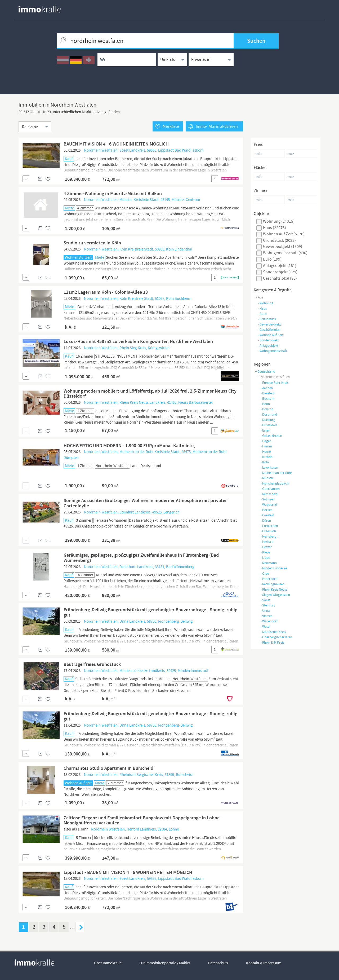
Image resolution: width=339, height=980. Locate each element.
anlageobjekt (268, 346)
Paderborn (269, 579)
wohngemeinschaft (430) (285, 253)
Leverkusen (269, 467)
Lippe (265, 558)
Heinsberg (268, 536)
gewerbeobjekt (269, 324)
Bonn (265, 404)
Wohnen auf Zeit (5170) (284, 234)
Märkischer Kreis (273, 632)
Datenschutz (218, 963)
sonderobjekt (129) (280, 272)
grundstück (267, 319)
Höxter (266, 547)
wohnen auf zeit (270, 335)
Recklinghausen (272, 584)
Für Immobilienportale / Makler (165, 963)
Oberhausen (270, 489)
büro (262, 314)
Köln (265, 462)
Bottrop (267, 409)
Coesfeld (267, 515)
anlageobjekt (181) (280, 266)
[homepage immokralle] (40, 9)
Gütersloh (268, 531)
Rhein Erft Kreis (272, 642)
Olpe (265, 574)
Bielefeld (267, 393)
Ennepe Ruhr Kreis (274, 383)
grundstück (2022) (279, 240)
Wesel (265, 627)
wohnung (266, 303)
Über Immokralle (108, 963)
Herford (267, 542)
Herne (266, 452)
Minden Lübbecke (274, 568)
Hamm (266, 446)
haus (262, 308)
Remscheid (269, 494)
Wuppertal (269, 505)
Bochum (267, 399)
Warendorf (269, 621)
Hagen (266, 441)
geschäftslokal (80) (280, 278)
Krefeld (266, 457)
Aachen (267, 388)
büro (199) (272, 259)
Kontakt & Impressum (264, 963)
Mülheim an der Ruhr (276, 473)
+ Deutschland (265, 372)
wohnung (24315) (279, 221)
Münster (267, 478)
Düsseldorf (269, 425)
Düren (266, 520)
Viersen (266, 616)
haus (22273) (275, 228)
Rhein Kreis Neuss (274, 589)
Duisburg (268, 420)
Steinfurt (267, 605)
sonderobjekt (268, 340)
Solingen (267, 499)
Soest (265, 600)
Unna (265, 611)
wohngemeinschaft (272, 351)
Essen (265, 430)
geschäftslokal (269, 330)
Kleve (265, 552)
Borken (266, 510)
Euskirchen (269, 526)
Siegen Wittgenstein (275, 595)
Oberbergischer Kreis (276, 637)
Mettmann (269, 563)
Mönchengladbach (275, 483)
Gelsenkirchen (271, 436)
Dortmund (269, 414)
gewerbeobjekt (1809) (283, 247)
